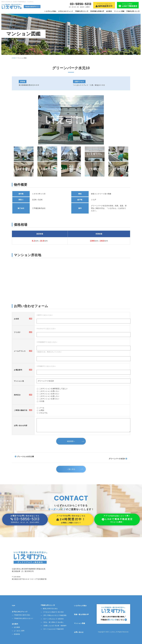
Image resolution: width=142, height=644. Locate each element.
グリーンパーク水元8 (117, 459)
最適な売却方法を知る (50, 609)
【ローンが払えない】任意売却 (53, 619)
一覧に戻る (72, 469)
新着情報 (17, 634)
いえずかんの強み (50, 11)
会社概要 (17, 627)
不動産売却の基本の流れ (22, 615)
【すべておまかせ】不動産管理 (53, 629)
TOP (14, 606)
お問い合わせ (79, 632)
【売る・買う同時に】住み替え (53, 622)
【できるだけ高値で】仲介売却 (53, 612)
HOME (14, 58)
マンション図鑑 (119, 11)
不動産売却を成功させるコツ (24, 618)
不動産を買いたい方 (133, 11)
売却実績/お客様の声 (97, 11)
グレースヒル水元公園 (26, 457)
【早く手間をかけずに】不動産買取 (55, 615)
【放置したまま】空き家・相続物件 (55, 626)
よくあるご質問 (19, 631)
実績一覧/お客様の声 (81, 614)
